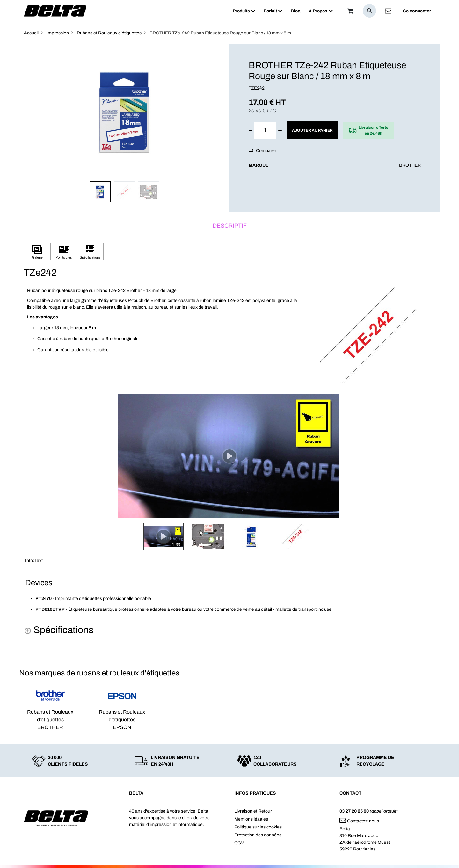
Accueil (31, 33)
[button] (369, 11)
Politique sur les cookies (258, 827)
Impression (58, 33)
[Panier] (350, 11)
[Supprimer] (250, 131)
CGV (239, 843)
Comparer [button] (263, 151)
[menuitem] (244, 11)
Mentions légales (251, 819)
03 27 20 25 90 (354, 811)
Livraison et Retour (253, 811)
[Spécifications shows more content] (59, 630)
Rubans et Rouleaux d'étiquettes (109, 33)
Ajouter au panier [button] (312, 130)
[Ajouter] (280, 131)
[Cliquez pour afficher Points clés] (64, 252)
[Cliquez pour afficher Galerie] (37, 252)
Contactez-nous (359, 821)
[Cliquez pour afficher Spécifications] (90, 252)
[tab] (229, 226)
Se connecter (417, 11)
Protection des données (258, 835)
